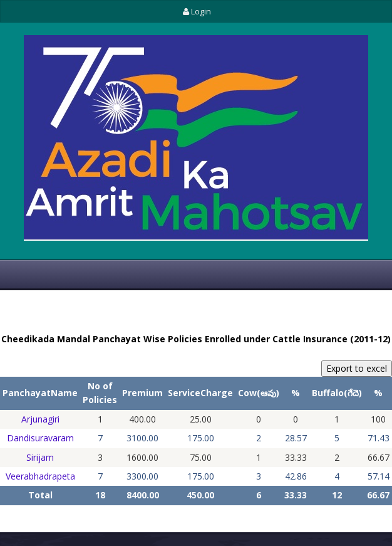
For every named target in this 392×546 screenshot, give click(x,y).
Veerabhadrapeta (40, 476)
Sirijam (40, 457)
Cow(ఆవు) (259, 393)
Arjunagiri (40, 419)
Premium (142, 393)
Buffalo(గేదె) (337, 393)
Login (196, 11)
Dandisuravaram (40, 438)
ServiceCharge (200, 393)
